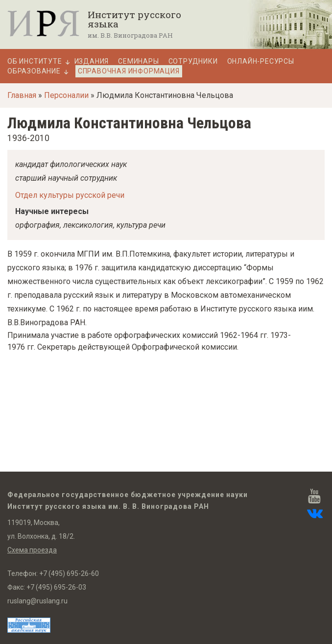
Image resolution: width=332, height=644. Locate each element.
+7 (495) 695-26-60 (69, 573)
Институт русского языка (134, 19)
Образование (34, 71)
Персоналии (66, 95)
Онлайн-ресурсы (261, 61)
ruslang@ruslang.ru (37, 601)
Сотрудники (193, 61)
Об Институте (35, 61)
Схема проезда (32, 550)
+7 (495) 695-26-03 (56, 587)
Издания (92, 61)
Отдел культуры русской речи (70, 195)
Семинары (138, 61)
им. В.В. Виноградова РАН (130, 35)
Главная (22, 95)
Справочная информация (129, 71)
